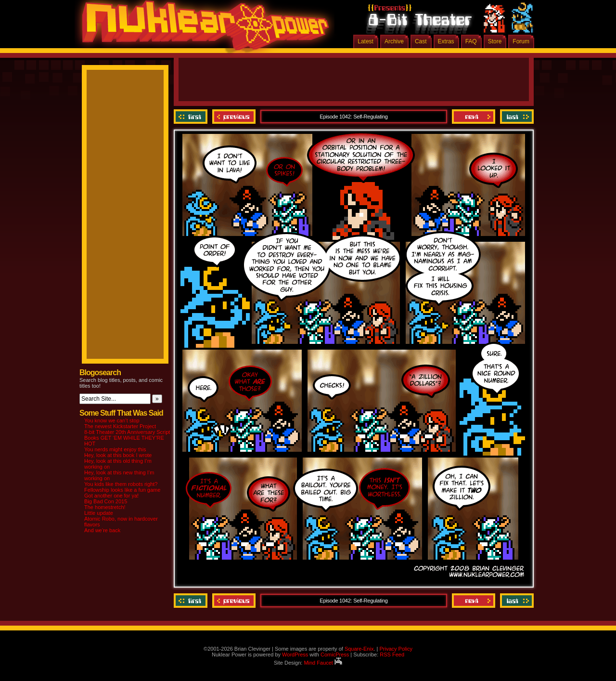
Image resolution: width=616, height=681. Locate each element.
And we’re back (102, 530)
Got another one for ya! (111, 496)
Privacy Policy (396, 649)
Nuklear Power (202, 29)
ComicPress (335, 655)
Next (474, 117)
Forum (521, 41)
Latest (366, 41)
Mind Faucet (323, 663)
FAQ (471, 41)
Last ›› (516, 117)
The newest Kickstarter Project (120, 426)
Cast (421, 41)
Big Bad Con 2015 (106, 501)
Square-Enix (359, 649)
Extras (446, 41)
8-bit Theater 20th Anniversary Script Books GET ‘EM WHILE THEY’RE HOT (127, 438)
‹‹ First (192, 117)
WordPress (295, 655)
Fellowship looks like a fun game (122, 490)
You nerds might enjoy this (115, 449)
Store (495, 41)
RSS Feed (392, 655)
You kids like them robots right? (121, 484)
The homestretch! (105, 507)
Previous (234, 117)
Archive (394, 41)
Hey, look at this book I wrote (118, 455)
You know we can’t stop (112, 420)
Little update (99, 513)
